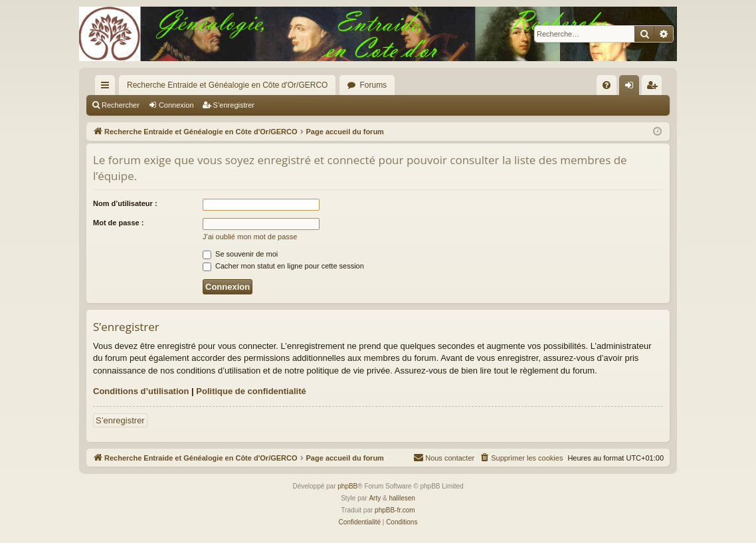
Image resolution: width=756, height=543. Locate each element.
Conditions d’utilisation (141, 391)
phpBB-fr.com (395, 510)
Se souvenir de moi (240, 254)
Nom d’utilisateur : (125, 203)
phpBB (347, 486)
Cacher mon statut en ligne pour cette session (283, 266)
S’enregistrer (234, 105)
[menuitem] (607, 85)
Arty (375, 498)
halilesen (402, 498)
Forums (373, 85)
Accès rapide (108, 88)
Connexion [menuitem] (632, 88)
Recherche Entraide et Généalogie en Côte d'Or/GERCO (227, 85)
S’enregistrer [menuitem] (655, 88)
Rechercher (121, 105)
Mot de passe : (118, 223)
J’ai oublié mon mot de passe (250, 237)
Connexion (176, 105)
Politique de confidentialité (251, 391)
